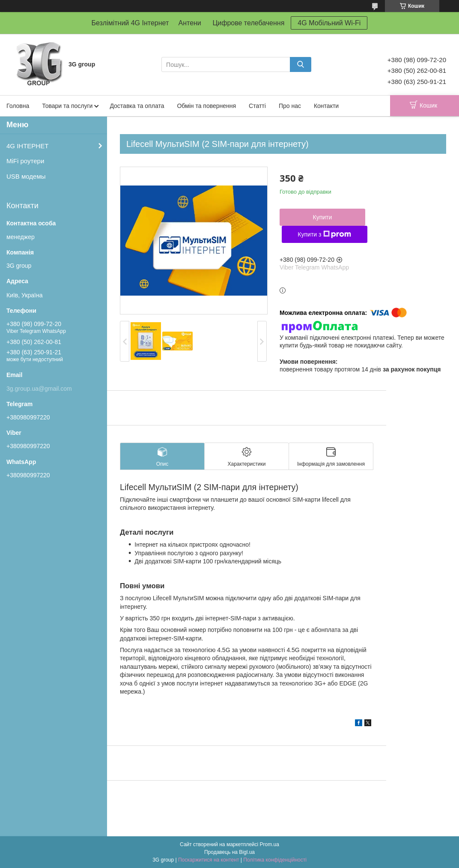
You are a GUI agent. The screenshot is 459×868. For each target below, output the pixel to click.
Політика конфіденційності (275, 860)
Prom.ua (270, 844)
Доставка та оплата (137, 106)
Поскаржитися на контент (209, 860)
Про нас (290, 106)
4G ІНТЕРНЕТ (27, 146)
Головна (18, 106)
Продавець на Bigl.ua (229, 852)
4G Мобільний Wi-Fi (329, 23)
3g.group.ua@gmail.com (39, 389)
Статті (257, 106)
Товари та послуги (67, 106)
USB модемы (26, 176)
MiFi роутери (25, 161)
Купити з (324, 234)
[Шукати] (301, 64)
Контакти (326, 106)
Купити (322, 217)
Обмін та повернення (206, 106)
